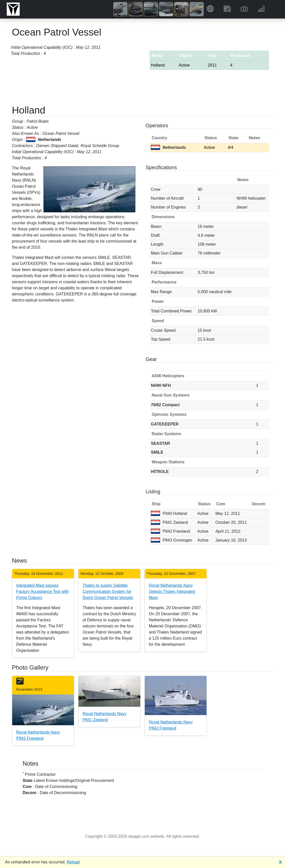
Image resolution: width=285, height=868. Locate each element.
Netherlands (168, 147)
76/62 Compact (165, 405)
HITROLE (160, 472)
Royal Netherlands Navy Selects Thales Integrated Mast (172, 591)
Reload (73, 862)
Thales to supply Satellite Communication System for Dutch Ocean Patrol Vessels (108, 591)
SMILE (157, 452)
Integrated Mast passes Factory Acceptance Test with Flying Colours (43, 591)
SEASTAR (160, 443)
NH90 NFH (161, 385)
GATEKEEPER (165, 424)
